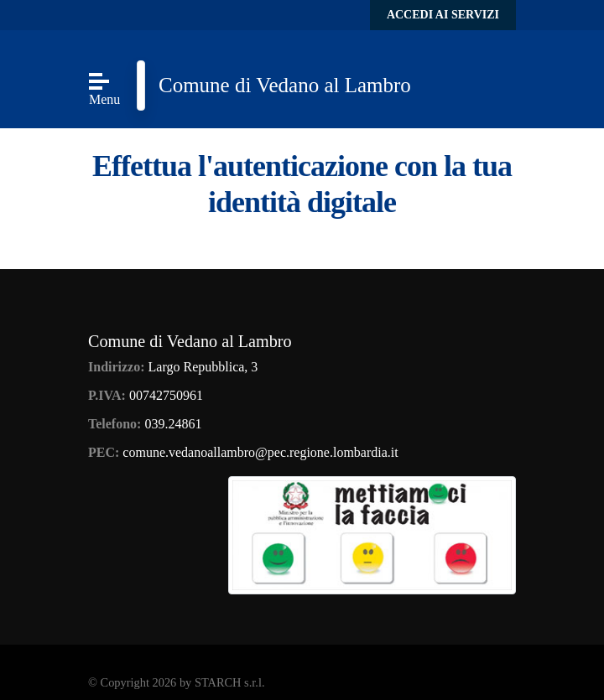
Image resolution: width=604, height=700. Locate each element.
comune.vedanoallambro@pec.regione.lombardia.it (260, 452)
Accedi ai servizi (443, 15)
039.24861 (173, 424)
